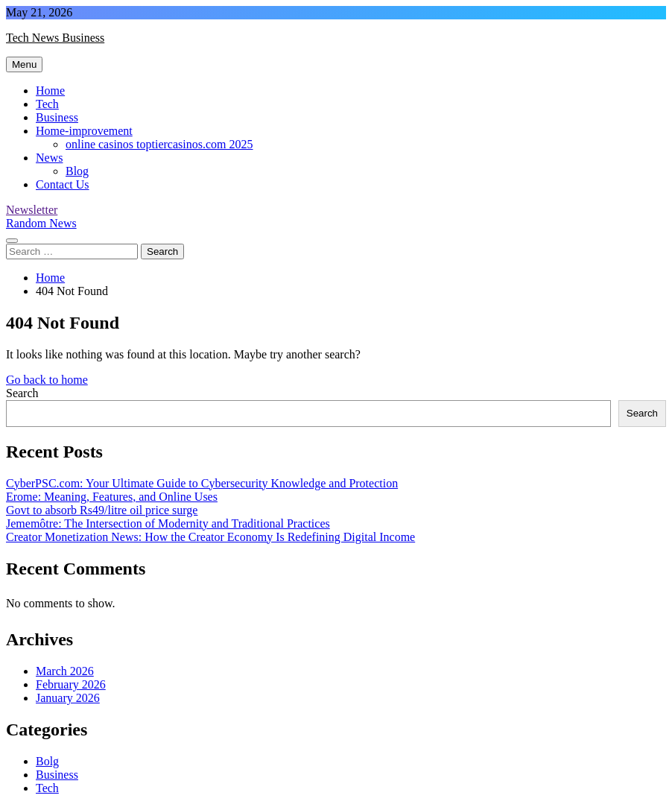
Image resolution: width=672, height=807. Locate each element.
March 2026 (65, 671)
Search (22, 393)
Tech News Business (55, 38)
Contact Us (63, 184)
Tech (47, 104)
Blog (77, 171)
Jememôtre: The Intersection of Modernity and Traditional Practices (168, 523)
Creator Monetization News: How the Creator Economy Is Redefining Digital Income (210, 537)
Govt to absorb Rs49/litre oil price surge (102, 510)
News (49, 158)
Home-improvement (84, 131)
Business (57, 117)
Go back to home (47, 380)
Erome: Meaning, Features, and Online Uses (112, 497)
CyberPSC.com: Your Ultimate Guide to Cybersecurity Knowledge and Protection (202, 483)
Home (50, 91)
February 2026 (71, 684)
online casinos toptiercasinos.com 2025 (159, 144)
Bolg (47, 761)
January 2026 (68, 698)
